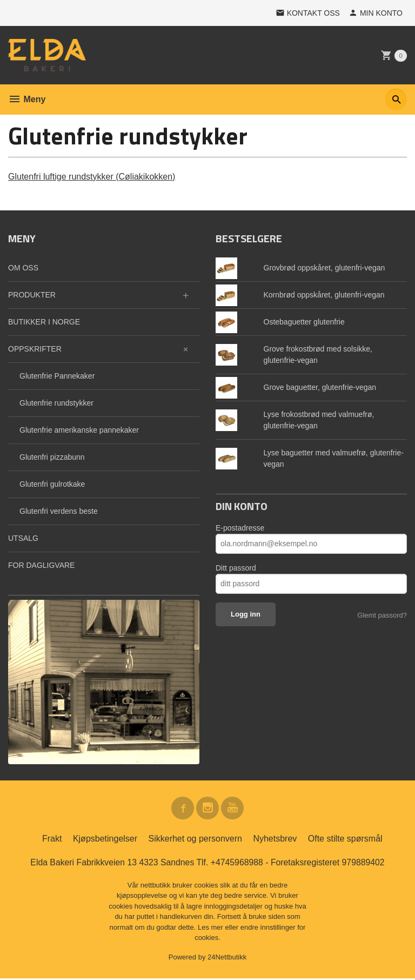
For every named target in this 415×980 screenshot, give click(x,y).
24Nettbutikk (227, 958)
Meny (27, 99)
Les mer (212, 928)
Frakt (52, 840)
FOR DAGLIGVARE (41, 565)
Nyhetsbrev (275, 840)
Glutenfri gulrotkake (52, 484)
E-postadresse (240, 528)
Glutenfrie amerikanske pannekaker (79, 430)
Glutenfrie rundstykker (56, 403)
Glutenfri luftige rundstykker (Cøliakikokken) (92, 177)
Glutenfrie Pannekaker (57, 376)
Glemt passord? (382, 615)
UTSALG (23, 538)
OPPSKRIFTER (35, 349)
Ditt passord (236, 568)
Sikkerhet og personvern (195, 840)
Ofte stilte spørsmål (345, 840)
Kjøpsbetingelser (105, 840)
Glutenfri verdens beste (59, 511)
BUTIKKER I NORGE (44, 322)
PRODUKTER (32, 295)
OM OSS (23, 268)
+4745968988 (237, 863)
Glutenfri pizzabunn (52, 457)
